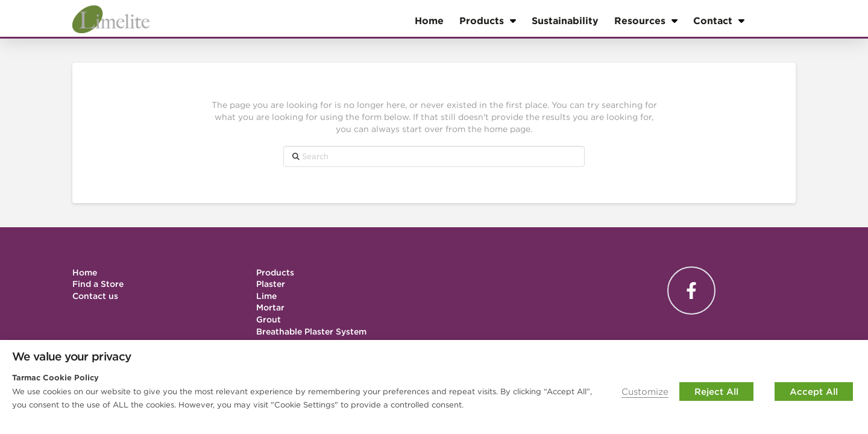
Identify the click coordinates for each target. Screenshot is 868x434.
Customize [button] (645, 392)
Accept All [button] (814, 392)
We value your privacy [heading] (71, 356)
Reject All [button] (716, 392)
